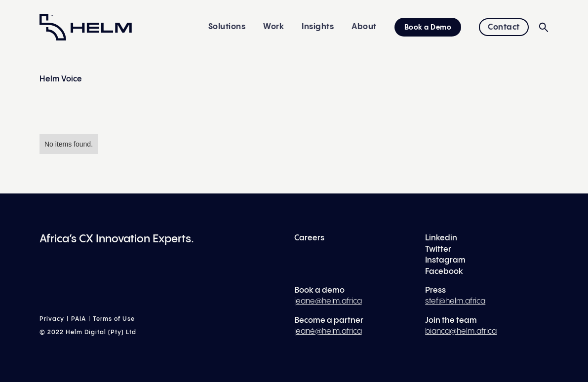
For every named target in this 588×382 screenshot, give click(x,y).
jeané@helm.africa (328, 331)
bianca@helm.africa (461, 331)
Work (274, 27)
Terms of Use (114, 319)
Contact (504, 27)
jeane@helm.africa (328, 301)
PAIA (78, 319)
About (364, 27)
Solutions (227, 27)
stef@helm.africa (455, 301)
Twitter (438, 249)
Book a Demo (428, 28)
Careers (309, 238)
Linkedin (441, 238)
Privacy (52, 319)
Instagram (445, 260)
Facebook (444, 272)
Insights (318, 27)
